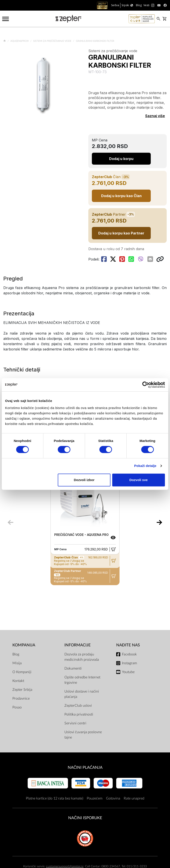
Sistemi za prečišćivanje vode (53, 41)
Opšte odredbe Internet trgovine (82, 680)
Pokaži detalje (145, 466)
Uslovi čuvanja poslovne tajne (83, 735)
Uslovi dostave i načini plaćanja (82, 694)
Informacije (77, 645)
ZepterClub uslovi (78, 706)
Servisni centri (75, 723)
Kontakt (18, 681)
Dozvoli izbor (84, 480)
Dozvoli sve (139, 480)
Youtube (128, 672)
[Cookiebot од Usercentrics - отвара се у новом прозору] (146, 385)
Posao (17, 707)
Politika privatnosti (79, 714)
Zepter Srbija (22, 690)
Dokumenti (73, 668)
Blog (16, 654)
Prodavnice (21, 699)
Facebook (129, 654)
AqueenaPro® (20, 41)
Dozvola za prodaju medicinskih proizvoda (82, 657)
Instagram (129, 663)
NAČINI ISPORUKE (85, 818)
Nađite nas (128, 645)
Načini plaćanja (85, 768)
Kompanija (24, 645)
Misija (17, 663)
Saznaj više (155, 116)
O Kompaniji (22, 672)
